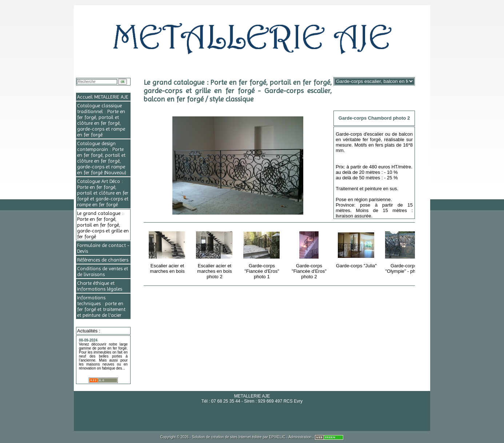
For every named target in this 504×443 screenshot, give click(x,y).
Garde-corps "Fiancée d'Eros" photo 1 (262, 254)
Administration (300, 437)
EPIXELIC (277, 437)
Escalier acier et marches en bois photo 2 (215, 254)
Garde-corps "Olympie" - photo (404, 251)
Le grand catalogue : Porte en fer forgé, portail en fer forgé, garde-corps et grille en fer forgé (103, 225)
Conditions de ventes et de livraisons (103, 271)
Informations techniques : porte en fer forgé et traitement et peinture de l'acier (101, 306)
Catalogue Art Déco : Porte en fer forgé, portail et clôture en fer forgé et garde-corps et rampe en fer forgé (103, 193)
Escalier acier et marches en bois (168, 251)
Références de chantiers (103, 260)
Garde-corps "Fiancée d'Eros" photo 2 (310, 254)
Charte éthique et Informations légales (100, 286)
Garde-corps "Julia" (357, 248)
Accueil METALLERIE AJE (103, 97)
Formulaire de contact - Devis (103, 248)
